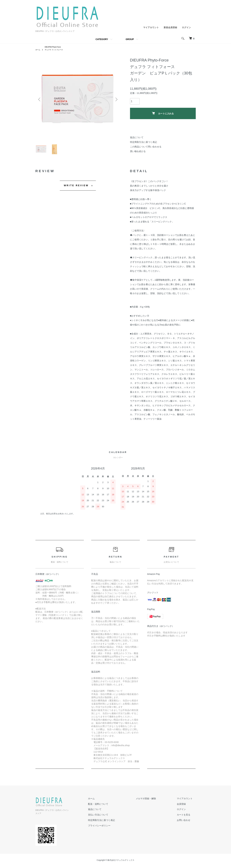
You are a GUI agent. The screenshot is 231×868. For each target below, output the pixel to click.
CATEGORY (102, 39)
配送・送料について (114, 808)
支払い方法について (114, 819)
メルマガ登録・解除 (155, 803)
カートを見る (187, 819)
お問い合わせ (187, 825)
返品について (137, 138)
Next (116, 100)
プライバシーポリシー (115, 830)
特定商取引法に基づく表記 (143, 143)
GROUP (130, 39)
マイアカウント (151, 27)
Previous (40, 100)
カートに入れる (163, 114)
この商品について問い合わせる (146, 147)
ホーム (38, 51)
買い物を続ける (138, 152)
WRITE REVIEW (76, 190)
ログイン (186, 27)
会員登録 (185, 808)
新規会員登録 (170, 27)
